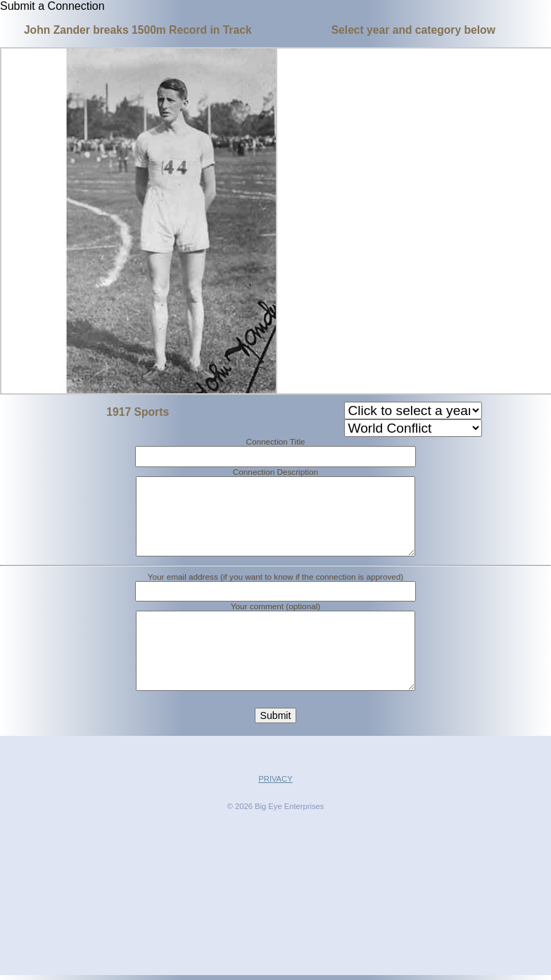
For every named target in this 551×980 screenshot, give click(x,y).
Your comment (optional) (275, 623)
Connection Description (275, 472)
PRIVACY (275, 813)
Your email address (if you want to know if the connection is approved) (276, 593)
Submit (276, 749)
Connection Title (275, 441)
